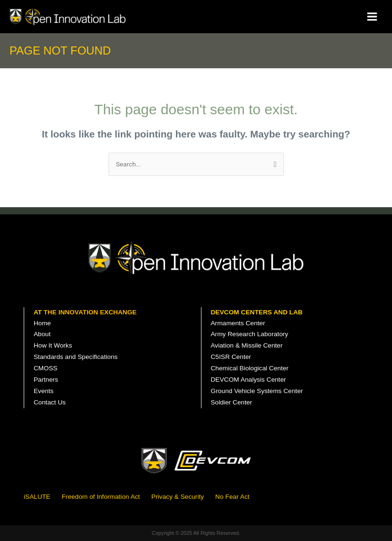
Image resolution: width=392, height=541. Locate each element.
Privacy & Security (178, 497)
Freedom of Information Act (101, 497)
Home (42, 323)
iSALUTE (37, 497)
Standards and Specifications (76, 357)
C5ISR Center (231, 357)
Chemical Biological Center (250, 368)
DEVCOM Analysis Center (249, 380)
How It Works (53, 345)
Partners (46, 380)
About (42, 334)
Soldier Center (232, 402)
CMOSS (46, 368)
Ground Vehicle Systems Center (257, 391)
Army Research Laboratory (250, 334)
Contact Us (50, 402)
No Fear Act (232, 497)
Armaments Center (238, 323)
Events (44, 391)
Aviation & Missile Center (247, 345)
